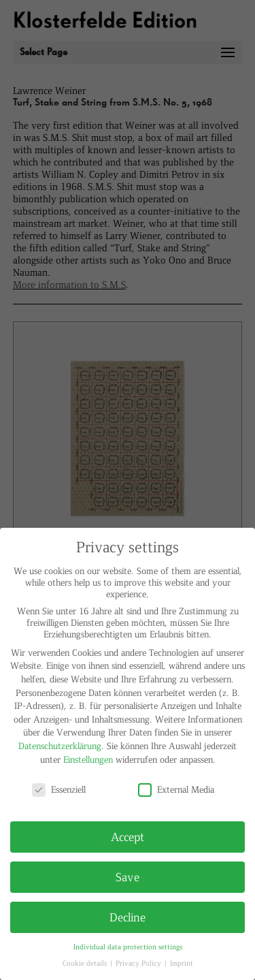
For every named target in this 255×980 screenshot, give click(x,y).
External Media (176, 789)
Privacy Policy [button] (139, 963)
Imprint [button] (182, 963)
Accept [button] (128, 836)
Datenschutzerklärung (60, 745)
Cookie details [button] (86, 963)
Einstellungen (88, 759)
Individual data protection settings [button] (128, 946)
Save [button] (128, 876)
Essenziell (59, 789)
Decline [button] (128, 917)
